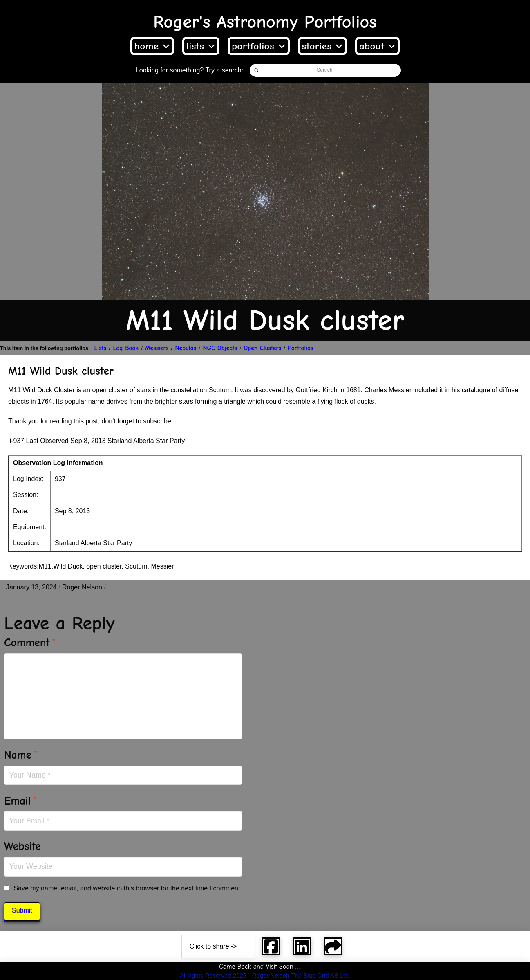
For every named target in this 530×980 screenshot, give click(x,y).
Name (21, 755)
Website (22, 846)
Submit (22, 910)
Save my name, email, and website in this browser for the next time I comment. (127, 888)
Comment (30, 643)
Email (20, 801)
